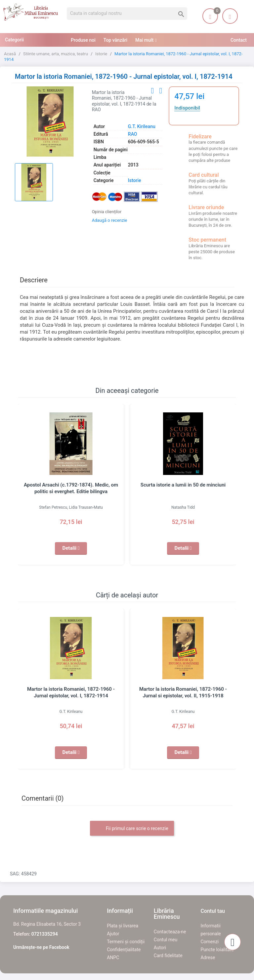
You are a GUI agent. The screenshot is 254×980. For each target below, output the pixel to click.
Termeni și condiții (126, 942)
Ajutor (113, 934)
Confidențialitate (124, 950)
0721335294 (45, 934)
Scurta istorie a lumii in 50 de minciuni (183, 485)
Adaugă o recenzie (110, 220)
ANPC (113, 957)
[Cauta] (127, 14)
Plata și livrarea (123, 926)
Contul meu (166, 940)
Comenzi (210, 942)
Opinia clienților (107, 212)
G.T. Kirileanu (142, 126)
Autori (160, 948)
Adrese (208, 957)
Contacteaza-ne (170, 932)
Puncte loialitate (217, 950)
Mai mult (144, 40)
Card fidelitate (168, 956)
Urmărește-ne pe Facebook (41, 947)
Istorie (135, 180)
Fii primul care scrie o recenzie (132, 829)
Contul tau (213, 911)
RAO (133, 134)
